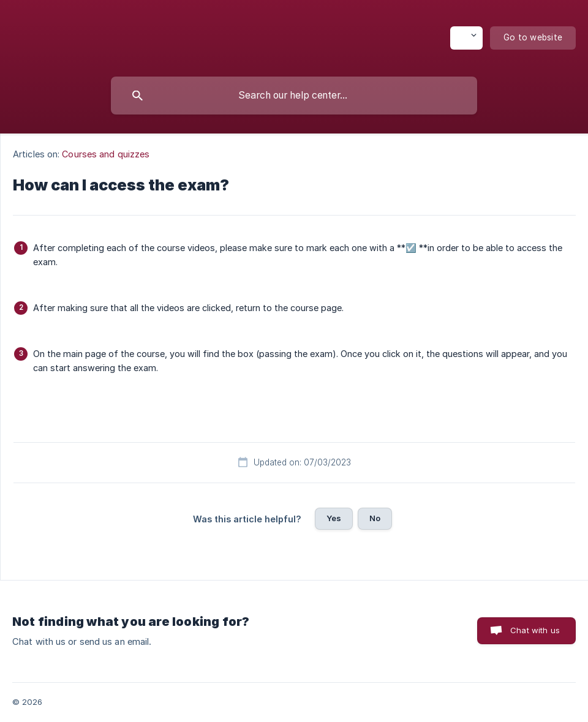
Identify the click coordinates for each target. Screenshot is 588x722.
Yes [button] (334, 518)
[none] (466, 38)
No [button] (375, 518)
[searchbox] (294, 96)
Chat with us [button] (535, 630)
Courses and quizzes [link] (106, 154)
